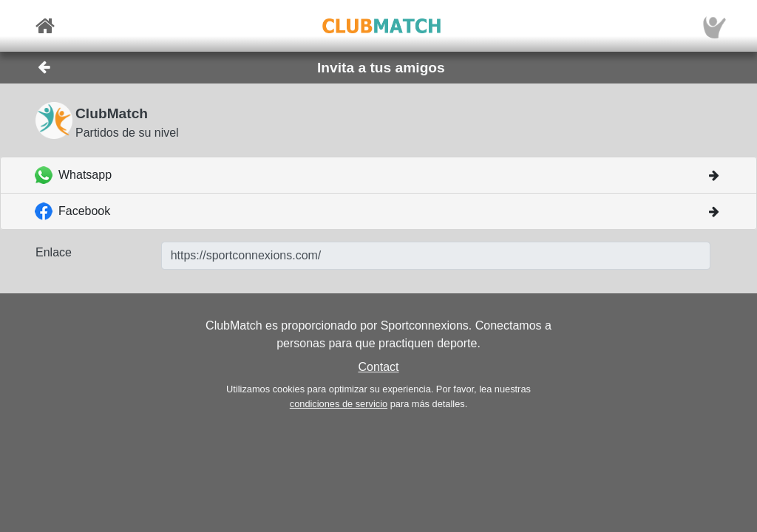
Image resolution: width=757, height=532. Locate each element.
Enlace (54, 252)
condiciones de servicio (339, 404)
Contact (378, 367)
